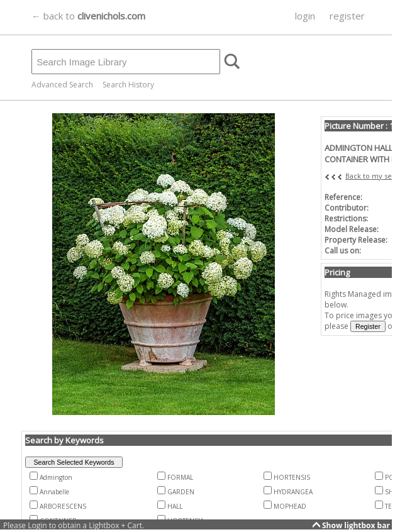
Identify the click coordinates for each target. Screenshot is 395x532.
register (347, 16)
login (305, 16)
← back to (88, 16)
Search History (128, 85)
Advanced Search (62, 85)
